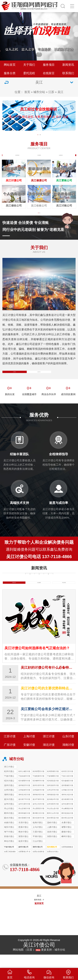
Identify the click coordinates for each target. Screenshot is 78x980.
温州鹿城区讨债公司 (67, 799)
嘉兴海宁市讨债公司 (24, 813)
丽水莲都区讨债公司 (24, 832)
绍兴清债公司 (52, 861)
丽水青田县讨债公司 (53, 832)
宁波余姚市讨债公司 (24, 790)
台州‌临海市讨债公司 (24, 804)
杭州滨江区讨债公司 (67, 786)
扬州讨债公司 (23, 861)
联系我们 (68, 73)
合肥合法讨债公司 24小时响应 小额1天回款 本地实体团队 (53, 866)
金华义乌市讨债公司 (38, 818)
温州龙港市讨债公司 (53, 799)
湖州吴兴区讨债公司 (24, 809)
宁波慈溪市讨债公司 (38, 790)
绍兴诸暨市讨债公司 (24, 795)
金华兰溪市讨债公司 (24, 818)
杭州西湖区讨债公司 (53, 786)
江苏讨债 (10, 750)
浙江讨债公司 (9, 781)
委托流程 (29, 73)
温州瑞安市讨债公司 (24, 799)
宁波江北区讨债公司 (67, 790)
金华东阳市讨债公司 (53, 818)
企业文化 (39, 379)
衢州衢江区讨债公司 (38, 827)
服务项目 (49, 65)
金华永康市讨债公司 (67, 818)
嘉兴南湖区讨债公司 (67, 813)
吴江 (60, 92)
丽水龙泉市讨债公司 (38, 832)
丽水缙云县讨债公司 (67, 832)
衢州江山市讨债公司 (53, 827)
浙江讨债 (49, 750)
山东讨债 (68, 750)
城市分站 (39, 92)
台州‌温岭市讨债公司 (38, 804)
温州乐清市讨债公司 (38, 799)
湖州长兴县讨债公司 (67, 809)
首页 (27, 92)
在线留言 (49, 73)
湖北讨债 (49, 758)
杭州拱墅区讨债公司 (38, 786)
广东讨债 (10, 758)
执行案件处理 (17, 157)
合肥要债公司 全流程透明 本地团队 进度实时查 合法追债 (24, 866)
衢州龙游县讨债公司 (67, 827)
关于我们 (29, 65)
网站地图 (18, 963)
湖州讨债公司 (38, 861)
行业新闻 (39, 594)
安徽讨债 (29, 758)
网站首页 (10, 65)
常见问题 (64, 594)
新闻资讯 (68, 65)
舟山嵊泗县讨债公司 (67, 823)
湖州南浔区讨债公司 (38, 809)
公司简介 (15, 379)
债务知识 (14, 594)
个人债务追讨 (39, 157)
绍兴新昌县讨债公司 (53, 795)
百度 (30, 963)
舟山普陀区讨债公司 (38, 823)
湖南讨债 (68, 758)
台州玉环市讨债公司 (53, 804)
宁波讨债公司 (9, 861)
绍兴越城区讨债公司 (67, 795)
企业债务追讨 (61, 157)
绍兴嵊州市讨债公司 (38, 795)
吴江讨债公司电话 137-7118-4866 (39, 567)
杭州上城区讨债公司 (24, 786)
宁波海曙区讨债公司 (53, 790)
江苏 (51, 92)
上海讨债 (29, 750)
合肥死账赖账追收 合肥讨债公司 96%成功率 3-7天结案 (68, 861)
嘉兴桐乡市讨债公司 (53, 813)
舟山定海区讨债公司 (24, 823)
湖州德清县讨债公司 (53, 809)
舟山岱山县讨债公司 (53, 823)
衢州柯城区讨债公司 (24, 827)
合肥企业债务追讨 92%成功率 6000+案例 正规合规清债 (39, 866)
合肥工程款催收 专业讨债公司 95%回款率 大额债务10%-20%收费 (10, 866)
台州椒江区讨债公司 (67, 804)
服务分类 (10, 73)
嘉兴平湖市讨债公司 (38, 813)
